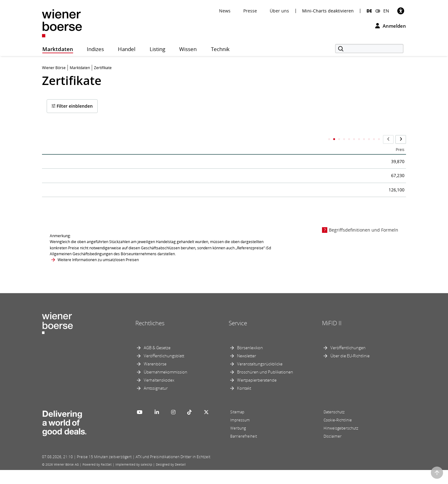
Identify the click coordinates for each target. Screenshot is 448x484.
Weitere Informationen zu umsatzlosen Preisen (98, 273)
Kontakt (244, 402)
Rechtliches (150, 337)
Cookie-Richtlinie (338, 434)
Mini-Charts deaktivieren (328, 11)
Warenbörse (155, 378)
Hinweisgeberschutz (341, 442)
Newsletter (247, 370)
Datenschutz (334, 426)
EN (386, 11)
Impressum (240, 434)
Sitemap (237, 426)
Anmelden (391, 26)
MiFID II (332, 337)
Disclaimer (333, 450)
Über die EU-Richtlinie (350, 370)
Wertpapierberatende (257, 394)
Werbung (238, 442)
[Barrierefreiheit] (401, 11)
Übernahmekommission (166, 386)
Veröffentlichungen (348, 362)
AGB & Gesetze (157, 362)
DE (369, 11)
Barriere (337, 140)
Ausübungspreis (368, 140)
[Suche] (369, 49)
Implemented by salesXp (134, 478)
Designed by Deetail (171, 478)
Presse (250, 11)
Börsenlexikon (250, 362)
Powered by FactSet (97, 478)
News (225, 11)
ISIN (235, 140)
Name (53, 140)
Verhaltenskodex (159, 394)
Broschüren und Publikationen (265, 386)
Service (238, 337)
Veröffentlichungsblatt (164, 370)
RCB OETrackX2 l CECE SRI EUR (86, 179)
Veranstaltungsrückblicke (260, 378)
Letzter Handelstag (305, 140)
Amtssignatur (156, 402)
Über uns (279, 11)
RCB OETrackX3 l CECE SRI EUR (86, 200)
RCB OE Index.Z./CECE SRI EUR (86, 158)
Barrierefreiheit (244, 450)
